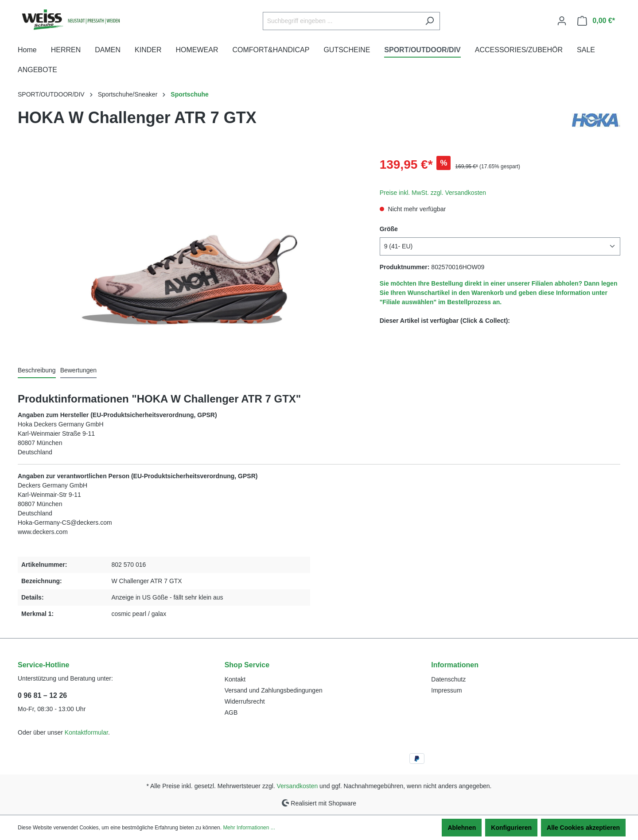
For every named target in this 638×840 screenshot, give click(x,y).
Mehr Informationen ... (249, 828)
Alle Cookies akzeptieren (583, 828)
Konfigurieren (511, 828)
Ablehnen (462, 828)
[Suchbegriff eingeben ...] (341, 21)
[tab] (37, 371)
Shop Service (247, 665)
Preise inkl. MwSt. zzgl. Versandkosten (433, 193)
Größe (389, 229)
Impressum (446, 690)
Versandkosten (298, 786)
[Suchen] (430, 21)
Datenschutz (448, 679)
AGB (231, 712)
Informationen (455, 665)
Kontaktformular (86, 732)
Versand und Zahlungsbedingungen (274, 690)
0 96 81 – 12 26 (42, 695)
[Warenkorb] (596, 21)
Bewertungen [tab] (79, 370)
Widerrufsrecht (245, 701)
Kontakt (235, 679)
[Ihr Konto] (562, 21)
